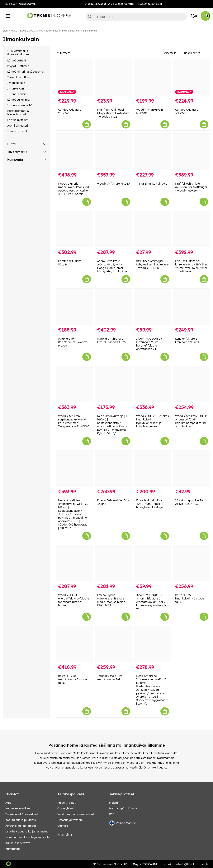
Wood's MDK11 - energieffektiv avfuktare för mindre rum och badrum (74, 600)
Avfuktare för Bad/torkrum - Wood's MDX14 (73, 342)
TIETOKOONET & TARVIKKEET (22, 814)
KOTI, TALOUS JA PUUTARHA (27, 31)
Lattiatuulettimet (18, 120)
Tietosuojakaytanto (70, 820)
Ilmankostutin (16, 83)
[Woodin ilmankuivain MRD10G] (153, 78)
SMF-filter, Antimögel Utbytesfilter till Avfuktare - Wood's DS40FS (152, 264)
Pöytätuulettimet (18, 66)
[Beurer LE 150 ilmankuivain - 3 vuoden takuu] (192, 563)
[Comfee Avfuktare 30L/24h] (192, 78)
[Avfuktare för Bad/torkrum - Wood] (75, 307)
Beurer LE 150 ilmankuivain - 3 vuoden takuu (190, 599)
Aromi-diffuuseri (18, 126)
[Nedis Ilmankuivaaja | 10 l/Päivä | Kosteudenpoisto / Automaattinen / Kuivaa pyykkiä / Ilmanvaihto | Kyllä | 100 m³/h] (114, 384)
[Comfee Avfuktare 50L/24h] (75, 229)
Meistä (114, 803)
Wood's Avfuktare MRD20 (113, 184)
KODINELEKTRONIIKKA (18, 808)
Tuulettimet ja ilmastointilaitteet (63, 31)
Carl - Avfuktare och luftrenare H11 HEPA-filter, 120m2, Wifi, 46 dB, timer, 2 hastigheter (191, 266)
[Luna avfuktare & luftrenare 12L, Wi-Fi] (192, 307)
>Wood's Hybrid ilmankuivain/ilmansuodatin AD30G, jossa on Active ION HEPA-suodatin (76, 189)
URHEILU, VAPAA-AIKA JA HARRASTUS (27, 832)
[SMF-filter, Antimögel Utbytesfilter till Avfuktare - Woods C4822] (114, 78)
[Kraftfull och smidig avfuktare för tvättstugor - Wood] (192, 152)
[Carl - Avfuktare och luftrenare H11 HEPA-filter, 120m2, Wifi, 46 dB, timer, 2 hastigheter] (192, 229)
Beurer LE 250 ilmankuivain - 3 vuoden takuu (73, 679)
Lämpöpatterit (17, 61)
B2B (112, 814)
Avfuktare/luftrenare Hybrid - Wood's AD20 (111, 340)
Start (5, 31)
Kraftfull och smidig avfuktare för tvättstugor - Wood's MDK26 (191, 187)
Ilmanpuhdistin (17, 94)
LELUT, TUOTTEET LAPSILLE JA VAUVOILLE (27, 837)
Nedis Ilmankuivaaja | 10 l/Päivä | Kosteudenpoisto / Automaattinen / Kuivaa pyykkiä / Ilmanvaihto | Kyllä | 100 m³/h (113, 425)
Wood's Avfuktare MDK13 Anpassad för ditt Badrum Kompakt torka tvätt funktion (191, 421)
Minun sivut (9, 4)
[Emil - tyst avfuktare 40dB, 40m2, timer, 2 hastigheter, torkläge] (153, 468)
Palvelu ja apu (67, 803)
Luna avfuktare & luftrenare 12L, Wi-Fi (188, 340)
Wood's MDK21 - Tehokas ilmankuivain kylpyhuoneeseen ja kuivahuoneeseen (153, 421)
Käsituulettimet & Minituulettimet (18, 113)
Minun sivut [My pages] (65, 835)
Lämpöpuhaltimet (19, 100)
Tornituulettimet (17, 131)
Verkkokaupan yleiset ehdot (76, 814)
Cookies (63, 826)
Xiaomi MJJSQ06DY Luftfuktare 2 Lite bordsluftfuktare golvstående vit (149, 344)
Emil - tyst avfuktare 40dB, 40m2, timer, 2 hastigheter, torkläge (150, 504)
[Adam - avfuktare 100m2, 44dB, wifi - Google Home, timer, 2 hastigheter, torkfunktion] (114, 229)
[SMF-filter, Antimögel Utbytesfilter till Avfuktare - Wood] (153, 229)
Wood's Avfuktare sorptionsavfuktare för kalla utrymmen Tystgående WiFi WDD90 (74, 421)
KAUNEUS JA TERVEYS (18, 843)
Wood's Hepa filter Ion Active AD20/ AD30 (190, 502)
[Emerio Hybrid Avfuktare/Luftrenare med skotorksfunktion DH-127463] (114, 563)
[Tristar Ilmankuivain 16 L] (153, 152)
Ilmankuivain (90, 31)
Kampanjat (13, 849)
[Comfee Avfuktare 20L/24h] (75, 78)
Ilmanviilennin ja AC (20, 105)
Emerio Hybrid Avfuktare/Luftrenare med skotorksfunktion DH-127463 (111, 600)
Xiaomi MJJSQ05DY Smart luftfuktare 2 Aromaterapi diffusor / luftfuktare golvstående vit (151, 602)
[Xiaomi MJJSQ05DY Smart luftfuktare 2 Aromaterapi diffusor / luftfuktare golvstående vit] (153, 563)
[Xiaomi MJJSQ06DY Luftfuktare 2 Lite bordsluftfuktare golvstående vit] (153, 307)
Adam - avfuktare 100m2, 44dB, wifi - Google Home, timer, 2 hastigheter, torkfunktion (113, 266)
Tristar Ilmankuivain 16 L (152, 184)
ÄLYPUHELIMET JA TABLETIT (21, 826)
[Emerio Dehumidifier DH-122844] (114, 468)
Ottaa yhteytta (67, 808)
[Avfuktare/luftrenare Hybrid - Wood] (114, 307)
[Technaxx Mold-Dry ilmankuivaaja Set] (114, 644)
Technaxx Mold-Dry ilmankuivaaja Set (109, 678)
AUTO (8, 803)
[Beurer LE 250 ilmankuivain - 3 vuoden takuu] (75, 644)
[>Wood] (75, 152)
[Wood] (114, 152)
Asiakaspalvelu (27, 4)
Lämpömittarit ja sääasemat (26, 72)
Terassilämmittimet (19, 77)
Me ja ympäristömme (123, 808)
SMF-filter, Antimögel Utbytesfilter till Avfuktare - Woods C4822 (113, 113)
